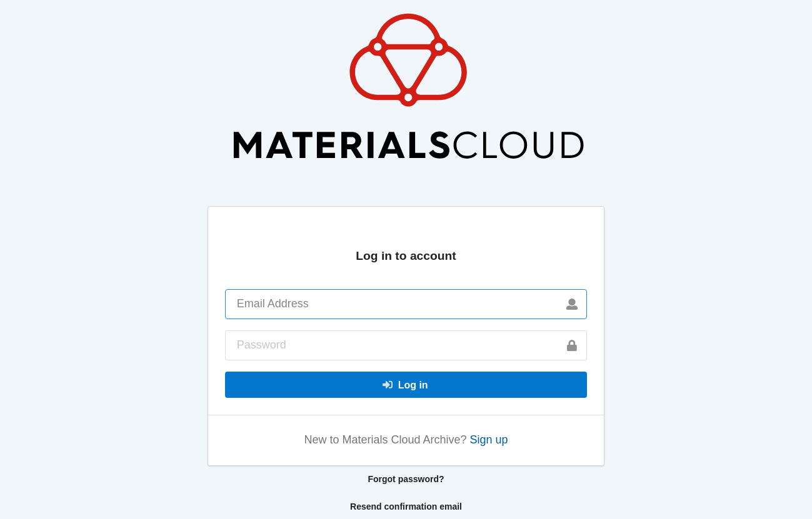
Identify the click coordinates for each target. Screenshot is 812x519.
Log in (405, 385)
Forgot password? (406, 479)
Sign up (489, 440)
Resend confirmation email (406, 507)
